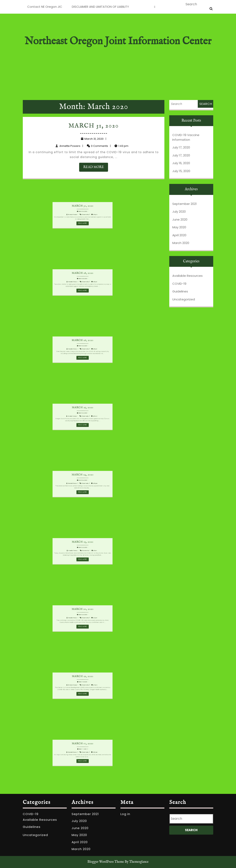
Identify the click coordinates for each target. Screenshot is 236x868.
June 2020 (180, 219)
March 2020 (181, 243)
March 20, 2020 (67, 615)
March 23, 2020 (67, 548)
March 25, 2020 (67, 414)
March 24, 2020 (68, 481)
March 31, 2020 (94, 128)
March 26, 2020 (67, 346)
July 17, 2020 (181, 147)
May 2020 (179, 227)
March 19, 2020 (67, 682)
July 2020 (179, 212)
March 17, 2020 (67, 750)
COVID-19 (179, 284)
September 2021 (185, 204)
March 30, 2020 (67, 212)
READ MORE (96, 167)
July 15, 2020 (181, 171)
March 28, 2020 (67, 279)
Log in (125, 814)
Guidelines (180, 291)
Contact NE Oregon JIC (45, 7)
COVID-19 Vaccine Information (186, 137)
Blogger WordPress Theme (106, 862)
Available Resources (187, 276)
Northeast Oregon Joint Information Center (118, 41)
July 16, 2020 (181, 163)
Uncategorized (184, 299)
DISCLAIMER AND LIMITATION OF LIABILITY (100, 7)
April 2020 (179, 235)
